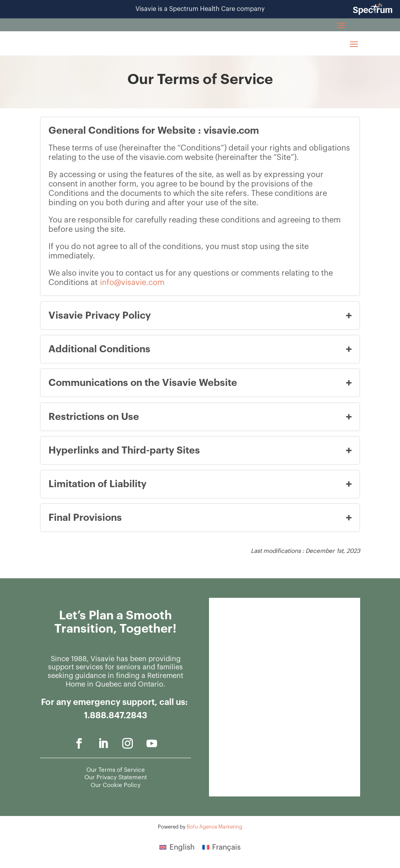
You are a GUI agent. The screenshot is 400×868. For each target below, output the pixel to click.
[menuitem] (177, 847)
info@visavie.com (132, 283)
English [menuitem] (182, 847)
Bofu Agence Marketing (214, 827)
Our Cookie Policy (116, 785)
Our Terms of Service (116, 770)
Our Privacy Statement (116, 777)
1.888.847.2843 (116, 716)
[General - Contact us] (284, 696)
